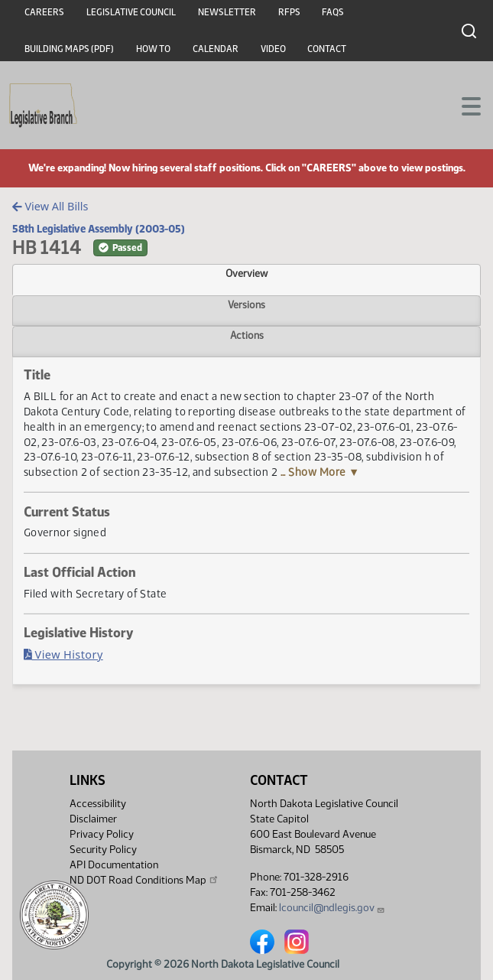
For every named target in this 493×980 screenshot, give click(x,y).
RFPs (289, 12)
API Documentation (114, 865)
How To (153, 49)
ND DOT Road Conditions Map (144, 880)
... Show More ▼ (320, 472)
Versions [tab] (246, 304)
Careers (44, 12)
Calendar (216, 49)
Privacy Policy (102, 834)
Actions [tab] (247, 335)
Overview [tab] (246, 273)
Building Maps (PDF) (69, 49)
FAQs (333, 12)
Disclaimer (93, 819)
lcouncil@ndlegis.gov (332, 908)
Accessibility (98, 804)
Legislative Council (131, 12)
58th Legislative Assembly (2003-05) (99, 229)
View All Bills (50, 206)
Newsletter (227, 12)
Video (273, 49)
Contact (327, 49)
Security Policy (103, 850)
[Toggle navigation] (463, 105)
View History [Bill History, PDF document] (63, 654)
